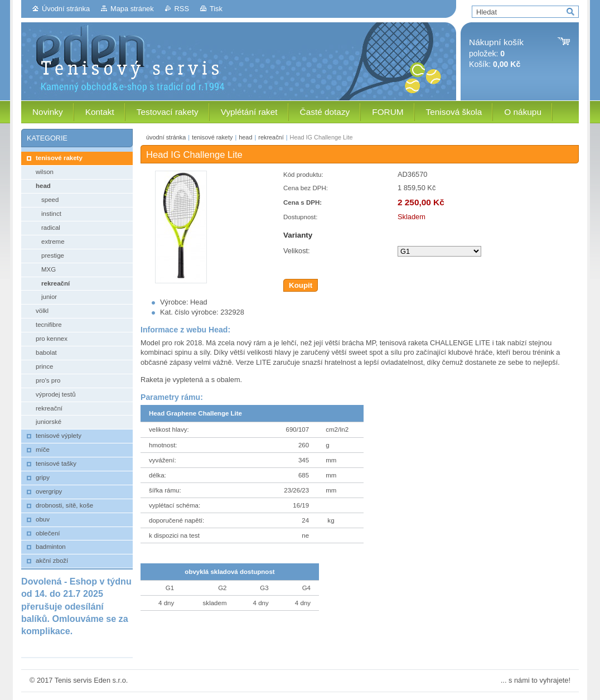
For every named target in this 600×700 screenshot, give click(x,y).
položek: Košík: (496, 53)
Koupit (301, 285)
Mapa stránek (132, 9)
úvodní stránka (166, 137)
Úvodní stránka (66, 9)
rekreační (271, 137)
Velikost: (297, 251)
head (245, 137)
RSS (182, 9)
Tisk (216, 9)
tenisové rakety (212, 137)
